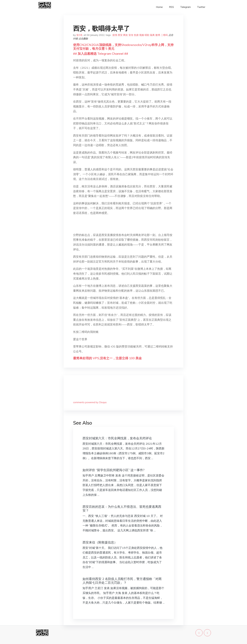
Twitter (201, 7)
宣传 (131, 35)
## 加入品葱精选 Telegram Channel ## (101, 54)
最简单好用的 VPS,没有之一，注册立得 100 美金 (107, 358)
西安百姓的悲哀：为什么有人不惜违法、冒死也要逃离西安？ (122, 508)
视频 (142, 35)
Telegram (185, 7)
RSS (171, 7)
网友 (126, 35)
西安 (120, 35)
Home (159, 7)
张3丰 (79, 35)
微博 (158, 35)
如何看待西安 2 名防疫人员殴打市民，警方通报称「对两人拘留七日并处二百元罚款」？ (122, 581)
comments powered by (90, 402)
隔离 (152, 35)
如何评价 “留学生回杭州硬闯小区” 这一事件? (113, 470)
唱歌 (147, 35)
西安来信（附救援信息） (100, 542)
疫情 (115, 35)
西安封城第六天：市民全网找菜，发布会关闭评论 (117, 438)
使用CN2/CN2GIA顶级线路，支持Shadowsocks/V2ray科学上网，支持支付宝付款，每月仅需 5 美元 (123, 47)
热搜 (136, 35)
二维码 (164, 35)
